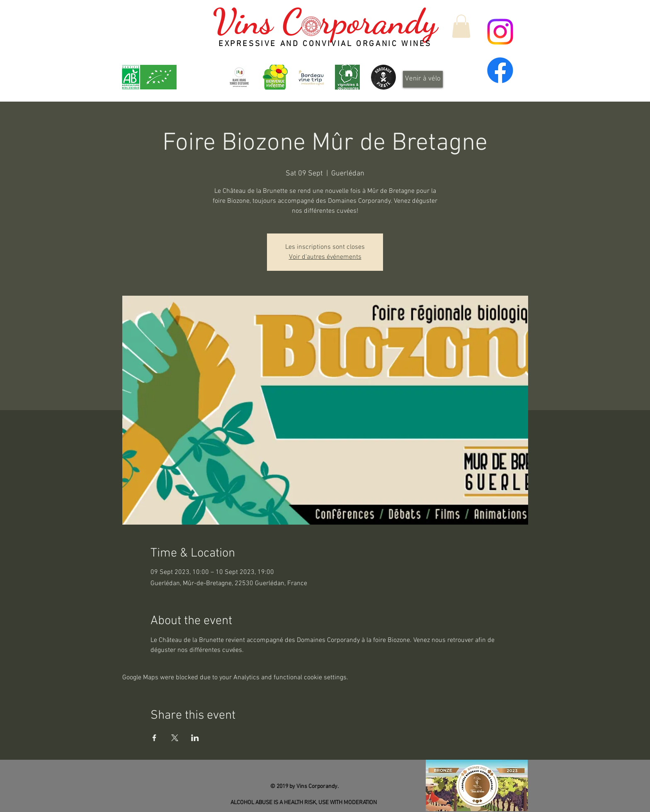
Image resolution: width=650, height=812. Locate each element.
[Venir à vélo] (423, 79)
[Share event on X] (175, 738)
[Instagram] (500, 32)
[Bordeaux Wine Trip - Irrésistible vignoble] (311, 77)
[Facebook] (500, 70)
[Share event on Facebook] (154, 738)
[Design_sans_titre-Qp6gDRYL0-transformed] (383, 77)
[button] (461, 26)
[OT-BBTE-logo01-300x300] (239, 77)
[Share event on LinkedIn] (195, 738)
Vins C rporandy (325, 22)
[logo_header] (275, 77)
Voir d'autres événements (325, 257)
